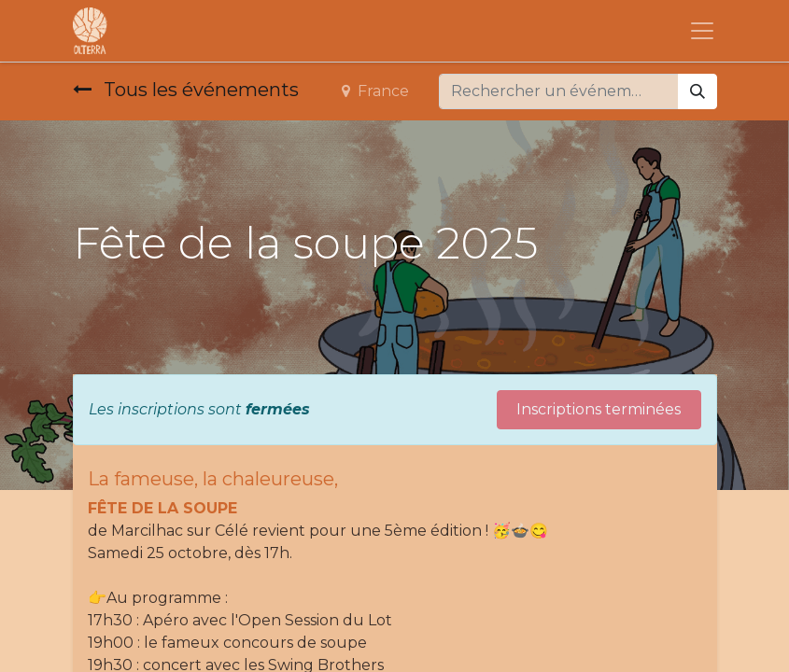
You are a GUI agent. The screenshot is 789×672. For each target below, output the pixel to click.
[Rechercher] (697, 91)
